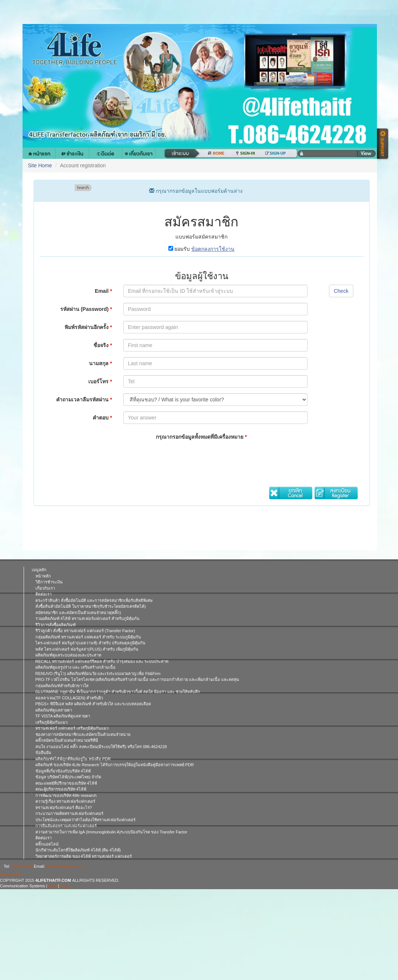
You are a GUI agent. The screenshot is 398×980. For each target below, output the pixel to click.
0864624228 (22, 866)
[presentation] (179, 459)
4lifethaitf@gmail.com (66, 866)
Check (341, 291)
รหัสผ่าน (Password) (86, 309)
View (65, 886)
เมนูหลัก (39, 570)
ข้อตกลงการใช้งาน (213, 249)
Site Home (40, 165)
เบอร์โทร (100, 381)
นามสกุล (100, 363)
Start (53, 886)
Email (104, 291)
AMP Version (12, 874)
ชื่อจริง (103, 345)
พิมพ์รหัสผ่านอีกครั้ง (88, 327)
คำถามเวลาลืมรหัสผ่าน (84, 400)
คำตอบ (102, 418)
